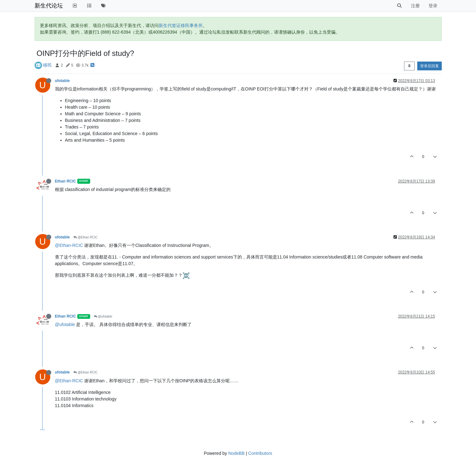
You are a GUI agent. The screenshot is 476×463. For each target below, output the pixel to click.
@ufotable (103, 316)
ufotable (63, 81)
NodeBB (236, 453)
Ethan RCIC (66, 181)
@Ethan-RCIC (69, 245)
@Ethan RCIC (85, 237)
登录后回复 (429, 66)
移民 (47, 65)
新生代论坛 (49, 6)
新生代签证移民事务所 (181, 25)
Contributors (260, 453)
